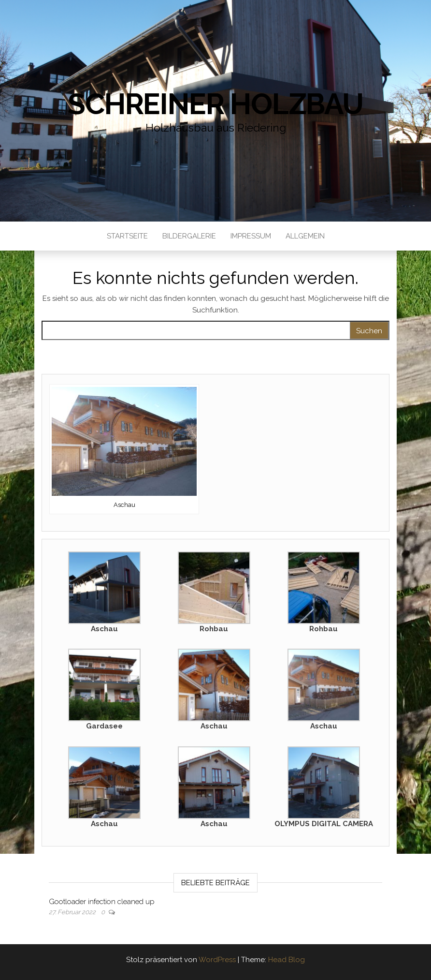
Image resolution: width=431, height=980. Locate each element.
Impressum (251, 236)
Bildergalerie (189, 236)
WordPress (217, 960)
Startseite (127, 236)
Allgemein (305, 236)
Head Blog (287, 960)
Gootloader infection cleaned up (102, 902)
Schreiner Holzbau (215, 104)
